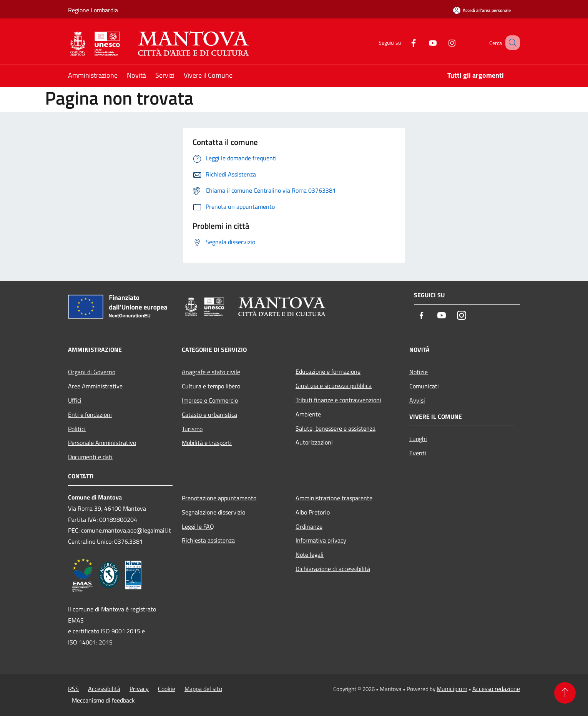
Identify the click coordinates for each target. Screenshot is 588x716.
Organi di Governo (92, 372)
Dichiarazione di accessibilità (333, 569)
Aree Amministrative (95, 386)
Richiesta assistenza (208, 540)
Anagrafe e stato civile (211, 372)
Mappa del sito (203, 689)
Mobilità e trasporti (207, 443)
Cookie (167, 689)
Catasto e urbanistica (209, 415)
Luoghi (418, 439)
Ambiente (308, 414)
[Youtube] (423, 42)
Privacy (139, 689)
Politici (77, 429)
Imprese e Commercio (210, 400)
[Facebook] (404, 42)
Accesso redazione (496, 689)
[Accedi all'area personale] (482, 10)
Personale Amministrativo (102, 443)
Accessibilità (104, 689)
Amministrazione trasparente (334, 498)
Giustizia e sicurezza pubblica (334, 386)
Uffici (75, 400)
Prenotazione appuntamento (219, 498)
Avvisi (417, 400)
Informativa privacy (321, 540)
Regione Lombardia (93, 10)
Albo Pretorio (313, 512)
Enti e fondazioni (90, 415)
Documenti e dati (90, 457)
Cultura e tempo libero (211, 386)
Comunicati (424, 386)
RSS (73, 689)
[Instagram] (442, 42)
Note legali (310, 554)
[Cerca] (511, 43)
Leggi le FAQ (198, 526)
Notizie (419, 372)
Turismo (192, 429)
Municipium (452, 689)
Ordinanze (309, 526)
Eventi (418, 453)
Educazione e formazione (328, 371)
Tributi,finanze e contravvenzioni (338, 400)
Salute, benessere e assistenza (336, 428)
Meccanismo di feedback (103, 700)
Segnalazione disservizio (213, 512)
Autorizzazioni (314, 442)
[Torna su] (565, 693)
